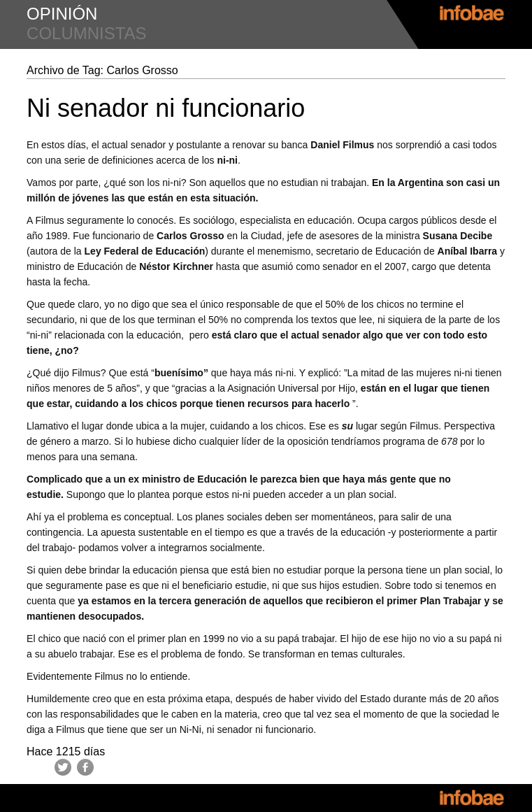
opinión (62, 14)
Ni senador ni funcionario (166, 108)
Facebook (85, 767)
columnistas (87, 33)
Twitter (63, 767)
